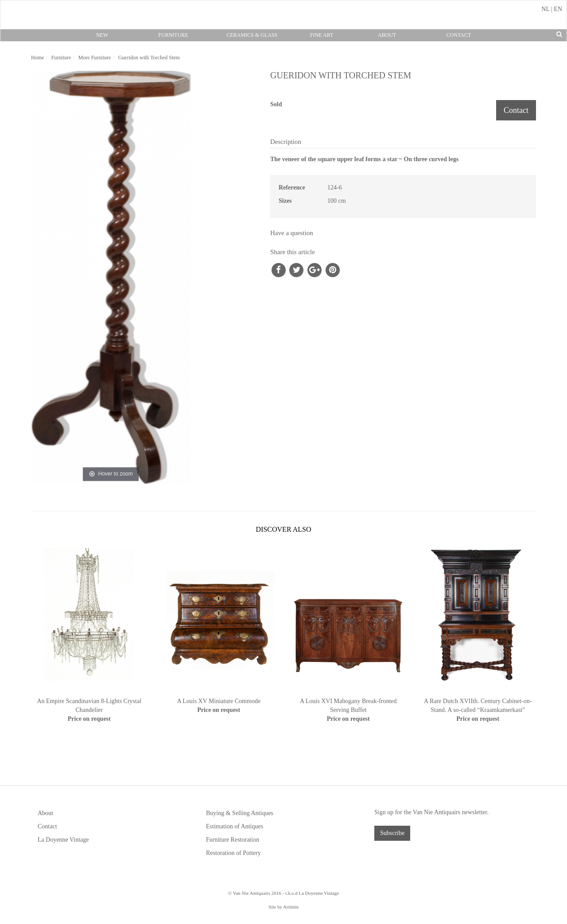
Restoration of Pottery (233, 853)
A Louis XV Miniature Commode (219, 701)
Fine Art (322, 35)
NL (545, 9)
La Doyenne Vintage (63, 840)
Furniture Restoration (233, 840)
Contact (459, 35)
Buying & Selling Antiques (240, 813)
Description (286, 142)
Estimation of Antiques (235, 826)
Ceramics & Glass (252, 35)
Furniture (173, 35)
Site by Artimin (283, 907)
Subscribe (392, 833)
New (102, 35)
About (387, 35)
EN (558, 9)
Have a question (292, 233)
